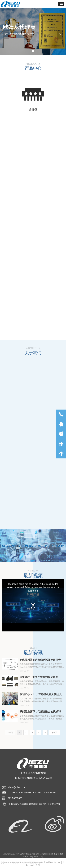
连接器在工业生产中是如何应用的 (39, 677)
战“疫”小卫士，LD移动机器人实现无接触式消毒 (42, 695)
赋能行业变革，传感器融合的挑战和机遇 (41, 712)
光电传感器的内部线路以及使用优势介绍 (41, 660)
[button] (61, 4)
